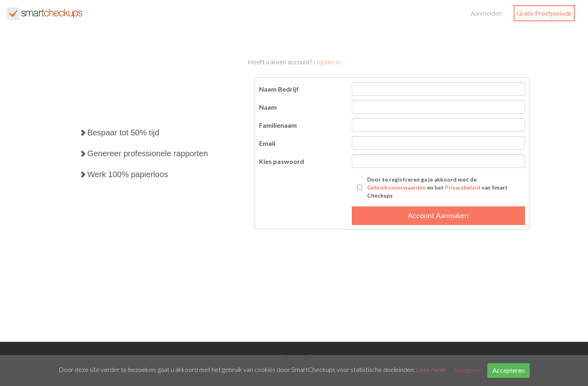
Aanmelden (486, 13)
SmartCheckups (45, 13)
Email (267, 143)
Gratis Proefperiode (544, 13)
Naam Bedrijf (279, 89)
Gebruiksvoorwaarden (396, 188)
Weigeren (469, 370)
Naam (268, 107)
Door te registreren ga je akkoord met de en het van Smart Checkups (437, 188)
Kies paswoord (282, 161)
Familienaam (278, 125)
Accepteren (508, 370)
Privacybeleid (463, 188)
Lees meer (431, 370)
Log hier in (327, 62)
